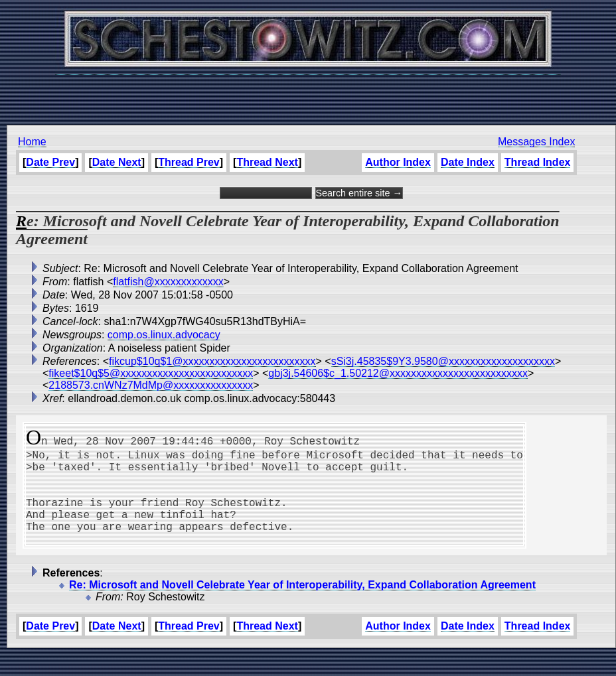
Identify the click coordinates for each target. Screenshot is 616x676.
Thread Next (267, 162)
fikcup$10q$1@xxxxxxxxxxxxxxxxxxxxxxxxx (212, 361)
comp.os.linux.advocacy (164, 335)
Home (32, 142)
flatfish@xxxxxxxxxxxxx (168, 282)
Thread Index (538, 162)
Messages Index (537, 142)
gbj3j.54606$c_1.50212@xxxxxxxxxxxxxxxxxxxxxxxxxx (398, 373)
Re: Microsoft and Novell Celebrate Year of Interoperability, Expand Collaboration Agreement (302, 606)
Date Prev (50, 162)
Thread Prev (189, 162)
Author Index (398, 162)
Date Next (117, 162)
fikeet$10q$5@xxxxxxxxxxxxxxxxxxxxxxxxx (151, 373)
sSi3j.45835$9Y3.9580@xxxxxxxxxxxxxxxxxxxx (443, 361)
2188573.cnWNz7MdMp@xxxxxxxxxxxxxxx (151, 385)
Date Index (468, 162)
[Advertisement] (308, 93)
